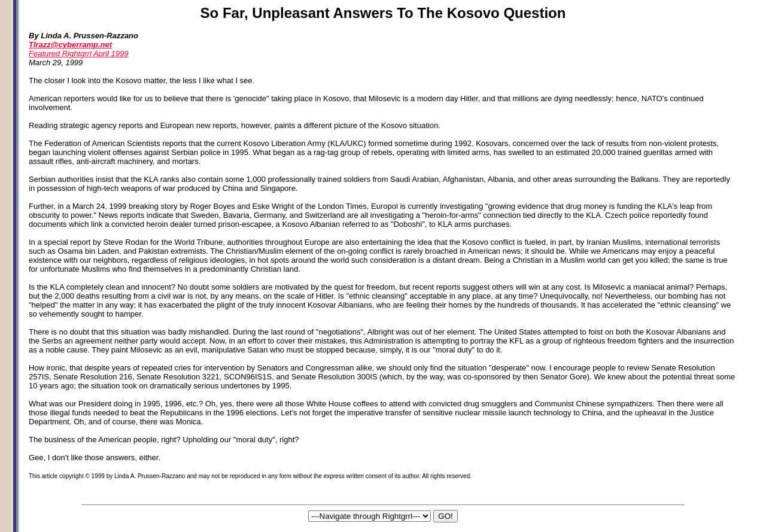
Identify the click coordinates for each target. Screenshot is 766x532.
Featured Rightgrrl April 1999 (78, 54)
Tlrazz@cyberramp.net (70, 45)
